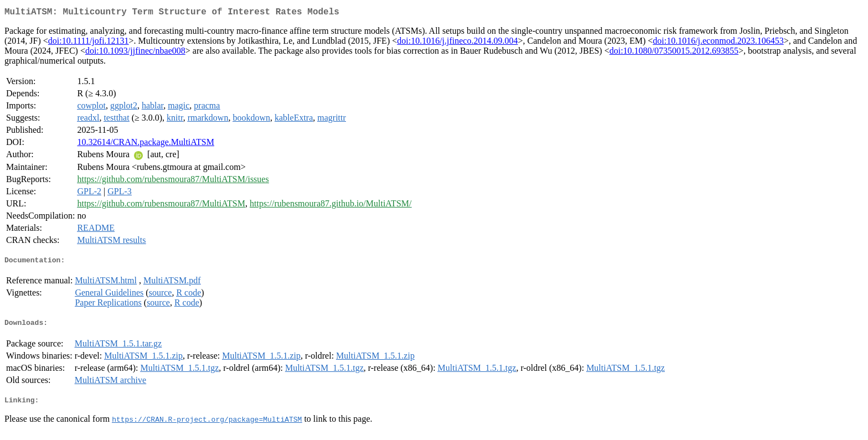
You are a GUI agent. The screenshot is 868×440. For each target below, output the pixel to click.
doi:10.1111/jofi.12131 (89, 43)
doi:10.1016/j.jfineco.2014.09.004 (457, 43)
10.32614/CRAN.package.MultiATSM (146, 144)
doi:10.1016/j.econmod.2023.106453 (718, 43)
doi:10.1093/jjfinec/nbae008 (135, 53)
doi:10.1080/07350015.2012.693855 (674, 53)
